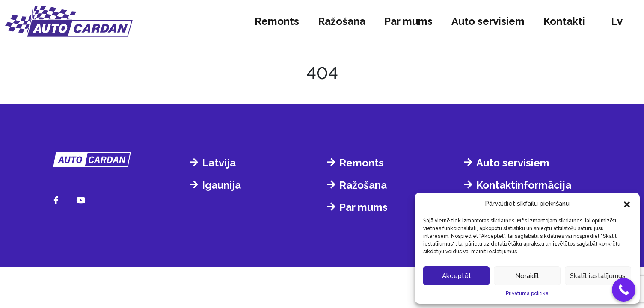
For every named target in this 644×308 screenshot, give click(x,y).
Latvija (219, 163)
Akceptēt (457, 276)
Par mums (408, 21)
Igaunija (221, 185)
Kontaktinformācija (524, 185)
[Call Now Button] (624, 290)
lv (617, 21)
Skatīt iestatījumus (598, 276)
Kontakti (564, 21)
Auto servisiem (488, 21)
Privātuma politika (527, 293)
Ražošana (342, 21)
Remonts (277, 21)
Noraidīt (527, 276)
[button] (627, 204)
